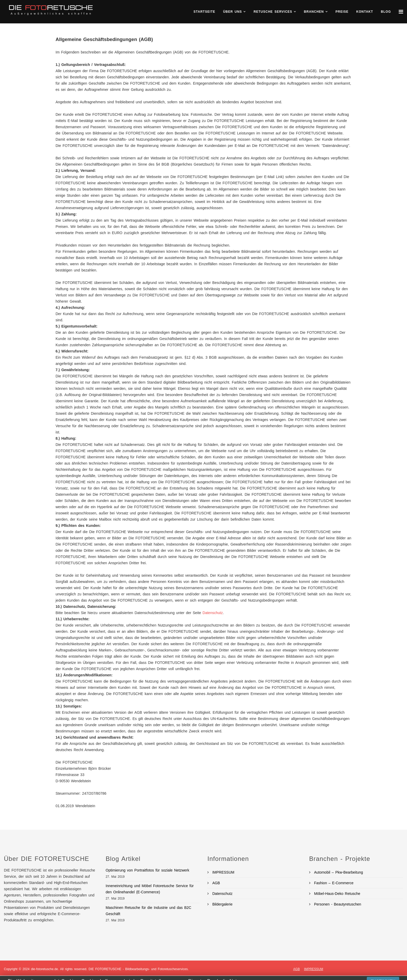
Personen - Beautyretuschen (337, 904)
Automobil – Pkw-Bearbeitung (338, 872)
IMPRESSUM (223, 872)
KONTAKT (365, 12)
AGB (215, 883)
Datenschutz (213, 613)
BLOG (386, 12)
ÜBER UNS (232, 12)
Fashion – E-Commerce (333, 883)
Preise (342, 12)
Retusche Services (273, 12)
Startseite (205, 12)
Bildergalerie (222, 904)
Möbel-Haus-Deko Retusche (336, 894)
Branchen (314, 12)
